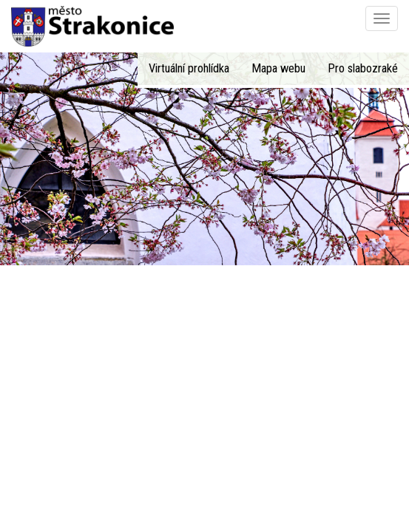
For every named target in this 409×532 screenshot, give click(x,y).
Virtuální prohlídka (189, 68)
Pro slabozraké (363, 68)
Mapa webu (278, 68)
